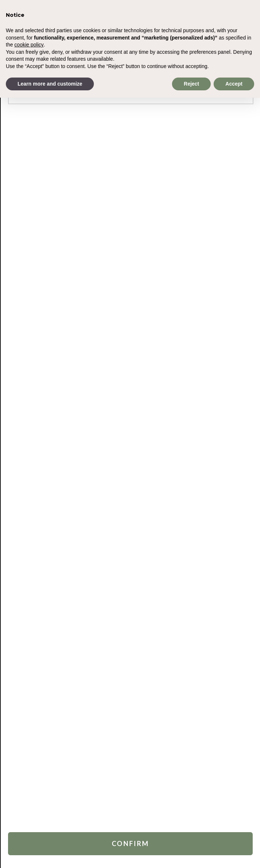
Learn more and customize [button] (50, 84)
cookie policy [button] (29, 45)
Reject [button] (191, 84)
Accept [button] (234, 84)
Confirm (131, 843)
